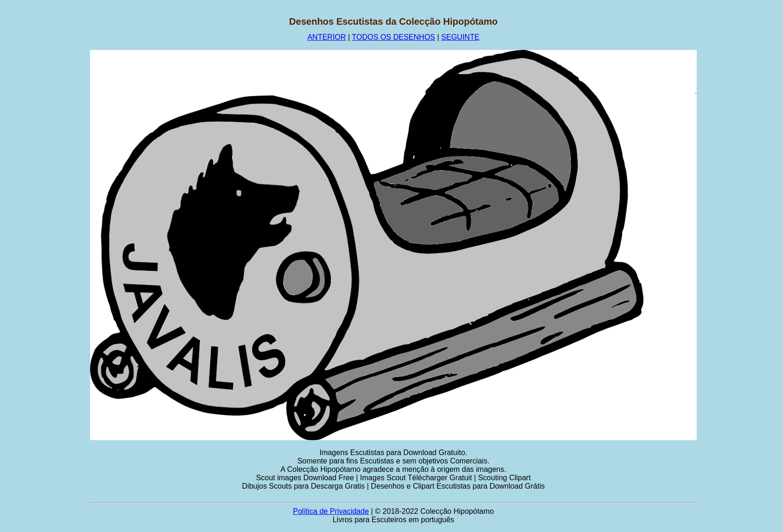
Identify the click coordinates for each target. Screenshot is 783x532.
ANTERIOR (327, 37)
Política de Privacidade (331, 511)
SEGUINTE (461, 37)
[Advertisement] (45, 156)
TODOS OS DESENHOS (393, 37)
